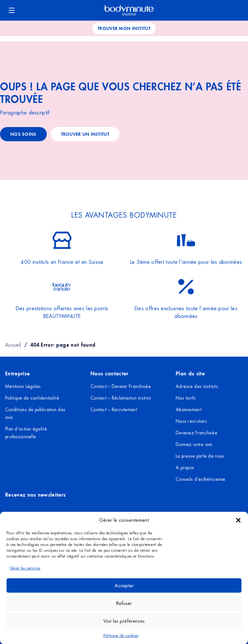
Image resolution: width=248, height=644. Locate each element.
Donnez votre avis (194, 444)
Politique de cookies (121, 636)
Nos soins (23, 134)
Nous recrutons (191, 421)
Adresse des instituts (197, 386)
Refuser (124, 603)
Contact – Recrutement (114, 410)
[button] (238, 520)
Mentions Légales (23, 386)
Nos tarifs (186, 398)
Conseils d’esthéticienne (201, 479)
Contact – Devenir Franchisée (121, 386)
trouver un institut (85, 134)
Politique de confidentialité (32, 398)
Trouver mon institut (124, 28)
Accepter (124, 585)
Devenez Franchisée (196, 433)
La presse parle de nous (200, 456)
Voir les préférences (124, 621)
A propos (185, 468)
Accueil (13, 345)
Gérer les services (25, 568)
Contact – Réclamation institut (121, 398)
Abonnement (189, 410)
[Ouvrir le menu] (12, 10)
